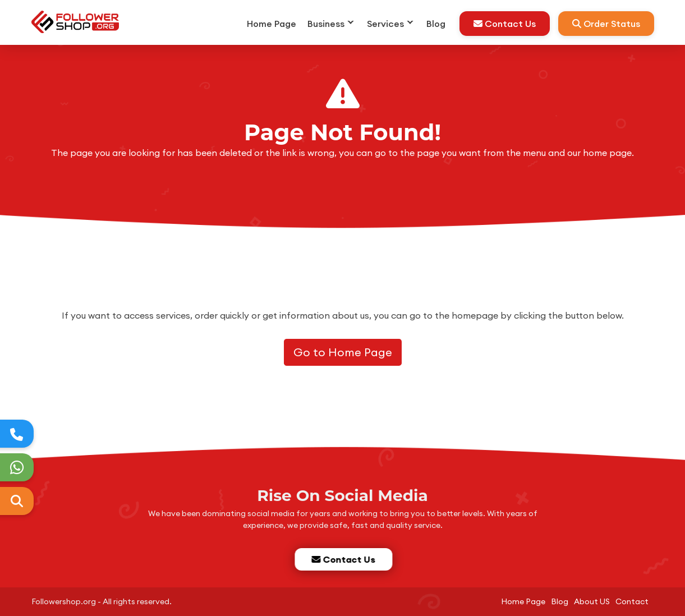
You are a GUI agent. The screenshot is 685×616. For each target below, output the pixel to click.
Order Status (606, 24)
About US (592, 601)
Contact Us (505, 24)
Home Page (272, 24)
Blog (436, 24)
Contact (632, 601)
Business (326, 24)
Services (385, 24)
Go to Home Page (343, 352)
